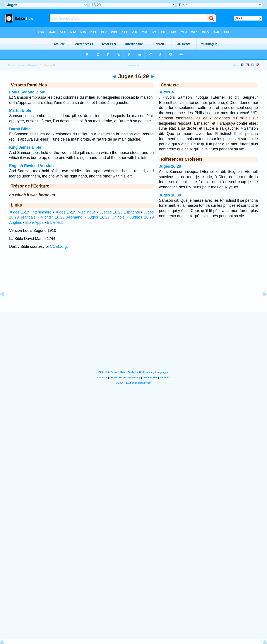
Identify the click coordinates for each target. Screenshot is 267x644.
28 (164, 97)
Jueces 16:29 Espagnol (120, 212)
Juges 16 (167, 92)
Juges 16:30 (170, 195)
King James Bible (25, 147)
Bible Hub (55, 222)
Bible (11, 65)
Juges (21, 65)
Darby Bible (20, 129)
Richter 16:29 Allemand (62, 217)
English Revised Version (31, 166)
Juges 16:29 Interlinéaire (30, 212)
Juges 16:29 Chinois (106, 217)
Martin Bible (20, 110)
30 (242, 128)
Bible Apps (34, 222)
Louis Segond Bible (27, 92)
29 (252, 112)
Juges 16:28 (170, 166)
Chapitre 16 (34, 65)
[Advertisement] (133, 285)
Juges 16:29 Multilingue (75, 212)
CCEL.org (58, 246)
